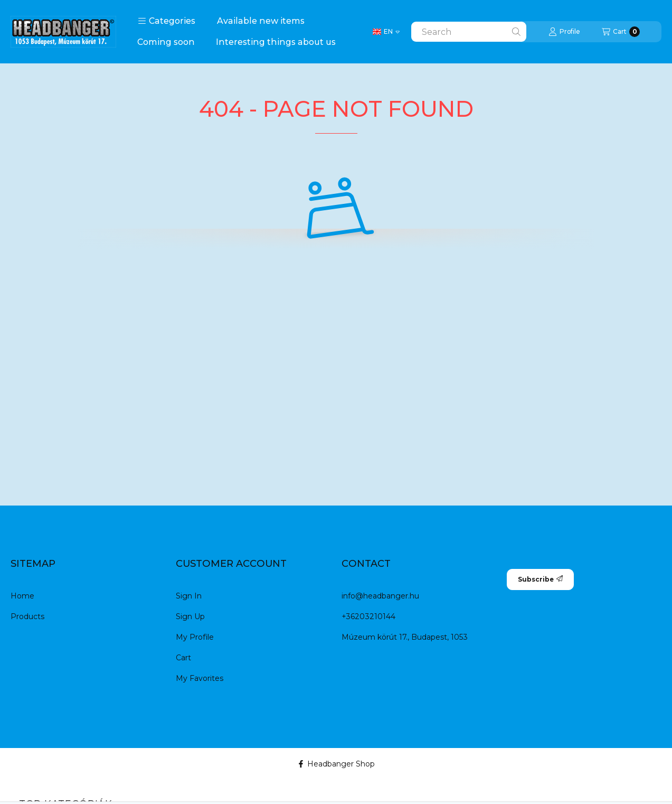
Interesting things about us (276, 42)
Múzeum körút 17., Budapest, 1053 (405, 637)
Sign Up (190, 616)
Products (27, 616)
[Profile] (564, 32)
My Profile (195, 637)
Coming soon (166, 42)
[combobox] (469, 32)
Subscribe (540, 579)
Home (22, 596)
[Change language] (386, 32)
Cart (183, 658)
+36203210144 (368, 616)
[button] (167, 21)
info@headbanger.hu (380, 596)
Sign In (189, 596)
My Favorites (200, 678)
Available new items (261, 21)
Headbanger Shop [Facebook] (336, 764)
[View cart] (621, 32)
